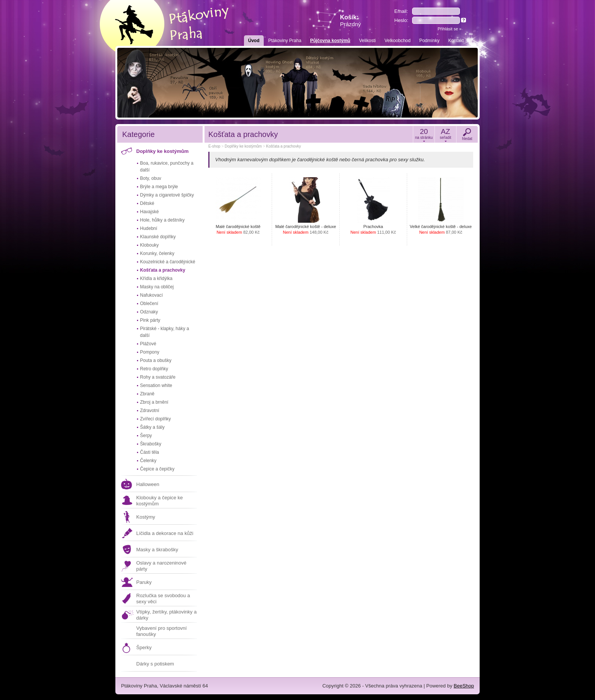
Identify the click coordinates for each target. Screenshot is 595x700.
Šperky (144, 647)
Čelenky (148, 461)
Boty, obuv (151, 178)
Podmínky (429, 41)
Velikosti (367, 41)
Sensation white (156, 385)
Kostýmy (146, 517)
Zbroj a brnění (154, 402)
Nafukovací (151, 295)
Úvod (254, 41)
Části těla (150, 452)
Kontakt (456, 41)
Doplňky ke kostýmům (162, 151)
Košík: (350, 21)
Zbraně (147, 394)
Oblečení (149, 304)
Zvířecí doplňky (155, 419)
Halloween (148, 484)
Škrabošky (151, 444)
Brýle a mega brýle (159, 187)
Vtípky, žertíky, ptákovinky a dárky (166, 615)
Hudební (149, 228)
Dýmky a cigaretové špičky (167, 195)
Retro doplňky (154, 369)
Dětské (147, 203)
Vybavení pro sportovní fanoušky (161, 631)
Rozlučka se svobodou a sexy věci (163, 599)
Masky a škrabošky (157, 550)
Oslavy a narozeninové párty (161, 566)
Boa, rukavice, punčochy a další (167, 167)
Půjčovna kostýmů (330, 41)
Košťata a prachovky (163, 270)
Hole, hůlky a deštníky (162, 220)
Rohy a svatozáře (158, 377)
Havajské (149, 212)
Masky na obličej (157, 287)
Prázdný (350, 24)
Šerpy (146, 436)
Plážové (148, 344)
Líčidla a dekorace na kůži (165, 533)
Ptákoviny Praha (285, 41)
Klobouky (149, 245)
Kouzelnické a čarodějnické (168, 262)
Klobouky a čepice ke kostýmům (160, 501)
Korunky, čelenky (157, 253)
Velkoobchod (397, 41)
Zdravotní (150, 411)
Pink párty (150, 320)
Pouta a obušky (156, 360)
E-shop (214, 146)
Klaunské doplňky (158, 237)
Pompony (150, 352)
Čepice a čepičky (157, 469)
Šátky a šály (152, 427)
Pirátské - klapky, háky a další (164, 332)
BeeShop (464, 686)
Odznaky (149, 312)
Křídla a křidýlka (156, 278)
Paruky (144, 582)
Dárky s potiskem (155, 664)
